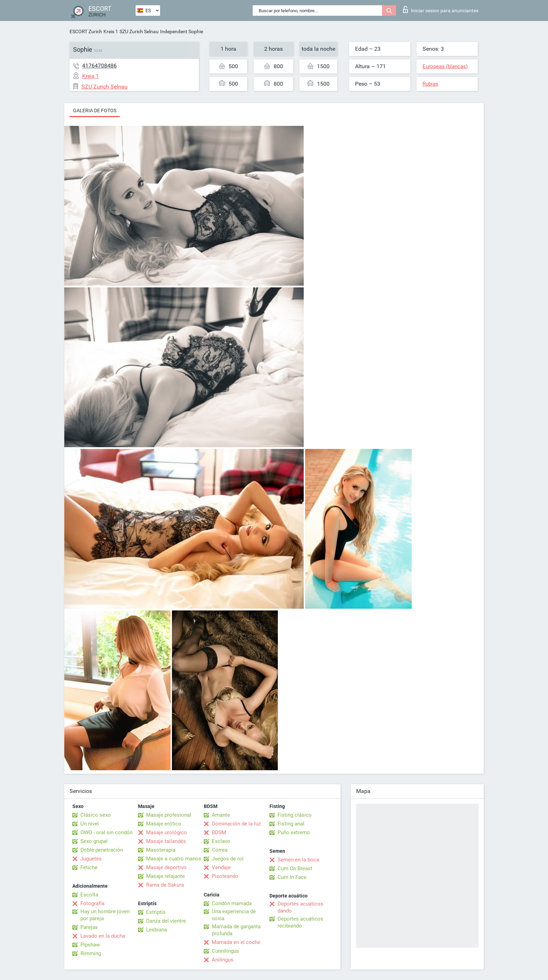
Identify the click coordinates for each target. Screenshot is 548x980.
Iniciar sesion (441, 9)
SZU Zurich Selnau (139, 31)
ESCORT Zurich (86, 31)
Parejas (89, 927)
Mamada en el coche (236, 942)
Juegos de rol (228, 859)
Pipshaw (90, 945)
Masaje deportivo (166, 867)
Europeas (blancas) (445, 66)
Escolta (89, 895)
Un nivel (90, 824)
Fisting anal (291, 824)
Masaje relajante (165, 876)
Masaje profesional (169, 815)
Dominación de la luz (236, 824)
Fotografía (92, 903)
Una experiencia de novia (234, 915)
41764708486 (99, 66)
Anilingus (223, 960)
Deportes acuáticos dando (300, 907)
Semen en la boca (298, 860)
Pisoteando (225, 876)
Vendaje (221, 867)
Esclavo (221, 841)
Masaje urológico (167, 832)
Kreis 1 (111, 31)
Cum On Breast (295, 868)
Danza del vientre (166, 921)
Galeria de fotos (95, 110)
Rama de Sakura (165, 885)
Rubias (430, 84)
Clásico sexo (96, 815)
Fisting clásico (295, 815)
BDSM (219, 832)
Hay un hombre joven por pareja (105, 915)
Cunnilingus (225, 951)
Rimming (91, 953)
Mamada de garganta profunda (236, 930)
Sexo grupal (94, 841)
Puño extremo (294, 832)
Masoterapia (161, 850)
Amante (221, 815)
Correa (220, 850)
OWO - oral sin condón (106, 832)
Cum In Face (292, 877)
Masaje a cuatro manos (174, 859)
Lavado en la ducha (103, 936)
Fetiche (89, 867)
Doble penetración (102, 850)
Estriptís (156, 912)
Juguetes (91, 859)
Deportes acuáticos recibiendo (300, 922)
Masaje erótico (164, 824)
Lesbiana (157, 930)
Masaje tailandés (166, 841)
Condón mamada (232, 903)
